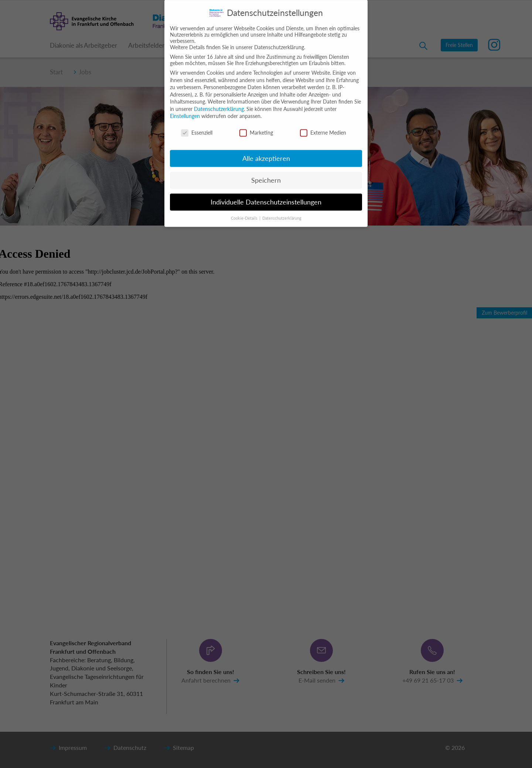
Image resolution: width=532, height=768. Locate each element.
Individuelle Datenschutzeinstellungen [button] (266, 197)
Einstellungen (185, 110)
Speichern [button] (266, 175)
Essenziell (197, 127)
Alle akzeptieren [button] (266, 153)
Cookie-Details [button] (245, 213)
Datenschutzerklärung (219, 103)
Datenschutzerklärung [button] (282, 213)
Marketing (256, 127)
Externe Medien (323, 127)
